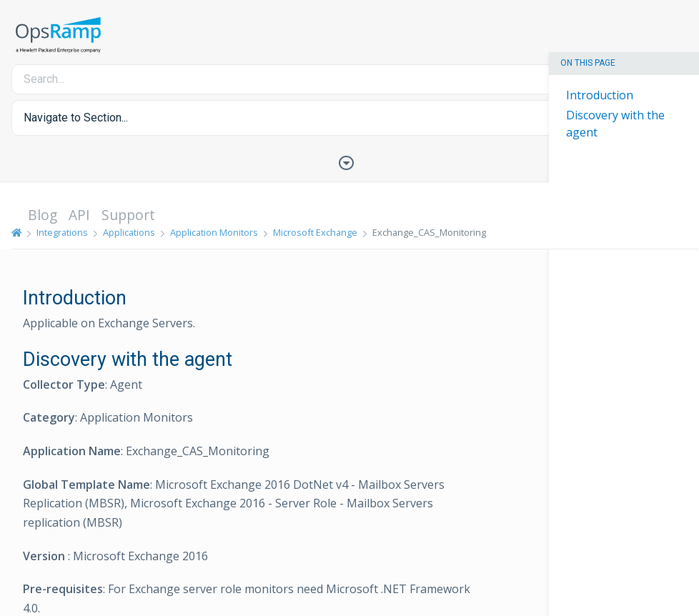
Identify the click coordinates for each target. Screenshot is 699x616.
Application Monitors (214, 232)
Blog (43, 215)
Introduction (600, 95)
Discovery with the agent (615, 124)
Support (128, 215)
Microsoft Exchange (315, 232)
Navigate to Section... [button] (76, 118)
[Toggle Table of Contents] (349, 162)
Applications (129, 232)
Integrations (62, 232)
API (79, 215)
